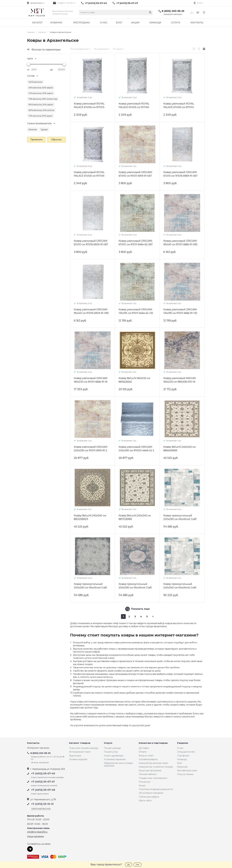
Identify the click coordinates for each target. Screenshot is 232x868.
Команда (182, 759)
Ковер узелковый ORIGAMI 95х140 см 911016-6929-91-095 (91, 311)
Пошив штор (111, 752)
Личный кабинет (148, 774)
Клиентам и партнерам (153, 743)
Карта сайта (145, 801)
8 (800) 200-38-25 (173, 11)
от (28, 70)
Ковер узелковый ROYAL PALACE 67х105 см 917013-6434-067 (89, 107)
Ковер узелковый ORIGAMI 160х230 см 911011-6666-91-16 (91, 380)
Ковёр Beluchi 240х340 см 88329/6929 (90, 517)
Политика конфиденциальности (156, 789)
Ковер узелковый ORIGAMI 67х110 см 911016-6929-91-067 (91, 243)
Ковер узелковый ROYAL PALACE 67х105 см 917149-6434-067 (134, 107)
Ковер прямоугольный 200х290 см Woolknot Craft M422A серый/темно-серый (91, 588)
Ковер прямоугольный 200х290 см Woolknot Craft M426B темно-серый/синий (181, 519)
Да (129, 865)
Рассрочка (144, 782)
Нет (138, 865)
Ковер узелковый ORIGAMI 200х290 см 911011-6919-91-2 (91, 449)
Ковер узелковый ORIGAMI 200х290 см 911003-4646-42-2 (136, 449)
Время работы (36, 816)
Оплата (143, 752)
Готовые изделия (78, 759)
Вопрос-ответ (146, 756)
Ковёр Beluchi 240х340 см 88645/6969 (180, 449)
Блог (180, 763)
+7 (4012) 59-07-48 (43, 790)
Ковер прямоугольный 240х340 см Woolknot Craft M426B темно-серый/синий (181, 588)
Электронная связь (38, 828)
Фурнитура (75, 756)
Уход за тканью (185, 774)
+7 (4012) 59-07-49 (96, 3)
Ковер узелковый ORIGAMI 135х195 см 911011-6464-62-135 (136, 311)
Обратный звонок (41, 809)
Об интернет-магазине (151, 793)
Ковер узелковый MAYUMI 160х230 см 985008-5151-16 (180, 380)
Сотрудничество (186, 752)
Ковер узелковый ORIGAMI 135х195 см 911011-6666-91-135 (180, 311)
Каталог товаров (80, 743)
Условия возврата (148, 759)
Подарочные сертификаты (153, 778)
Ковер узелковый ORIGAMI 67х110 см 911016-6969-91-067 (180, 174)
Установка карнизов (115, 759)
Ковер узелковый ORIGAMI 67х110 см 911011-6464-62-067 (136, 243)
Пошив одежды (112, 748)
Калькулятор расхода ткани (153, 763)
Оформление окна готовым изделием (118, 764)
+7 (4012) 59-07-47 (127, 3)
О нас (180, 748)
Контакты (33, 743)
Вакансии (182, 767)
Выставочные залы (187, 770)
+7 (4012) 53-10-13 (42, 804)
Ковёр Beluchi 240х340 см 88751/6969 (135, 517)
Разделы (183, 743)
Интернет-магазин (38, 748)
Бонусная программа (150, 770)
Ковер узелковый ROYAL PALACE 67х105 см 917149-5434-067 (89, 176)
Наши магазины (36, 836)
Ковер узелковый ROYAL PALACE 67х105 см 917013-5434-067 (179, 107)
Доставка (144, 748)
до (52, 70)
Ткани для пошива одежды (84, 748)
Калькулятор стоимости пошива (156, 767)
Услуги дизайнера (114, 756)
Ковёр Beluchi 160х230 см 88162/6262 (134, 380)
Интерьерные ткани (80, 752)
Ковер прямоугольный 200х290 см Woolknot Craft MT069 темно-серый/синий (136, 588)
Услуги (108, 743)
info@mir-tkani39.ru (66, 3)
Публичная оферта (149, 797)
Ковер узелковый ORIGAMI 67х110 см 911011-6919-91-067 (135, 174)
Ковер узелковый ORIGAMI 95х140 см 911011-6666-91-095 (180, 243)
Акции (142, 786)
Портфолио (183, 756)
